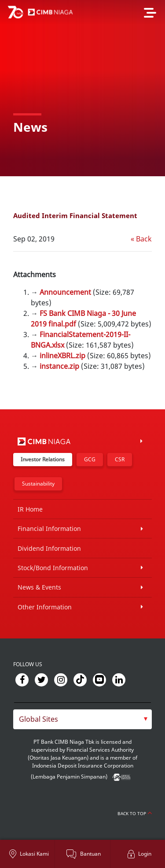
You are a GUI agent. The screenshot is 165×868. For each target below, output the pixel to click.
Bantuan (90, 854)
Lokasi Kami (34, 854)
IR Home (30, 509)
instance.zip (59, 366)
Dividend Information (49, 548)
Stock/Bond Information (53, 568)
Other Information (45, 607)
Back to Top (135, 813)
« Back (141, 239)
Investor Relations (43, 459)
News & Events (39, 587)
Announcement (65, 292)
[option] (82, 88)
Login (145, 854)
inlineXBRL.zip (62, 356)
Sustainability (38, 484)
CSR (120, 459)
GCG (90, 459)
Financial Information (49, 529)
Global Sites (38, 719)
